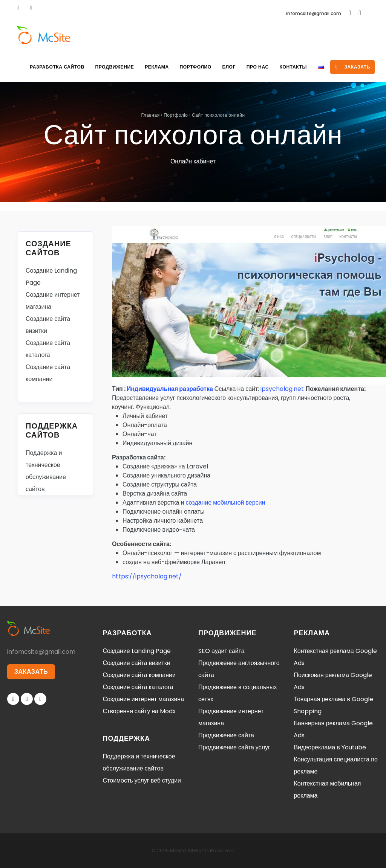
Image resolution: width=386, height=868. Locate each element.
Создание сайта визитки (137, 663)
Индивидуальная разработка (170, 389)
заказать (353, 67)
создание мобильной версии (225, 503)
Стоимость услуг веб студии (142, 780)
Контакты (293, 67)
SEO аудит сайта (221, 651)
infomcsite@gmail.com (314, 13)
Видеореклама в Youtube (330, 747)
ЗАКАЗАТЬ (31, 672)
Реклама (155, 67)
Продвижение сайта (226, 735)
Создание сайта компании (139, 675)
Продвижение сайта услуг (234, 747)
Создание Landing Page (137, 651)
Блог (227, 67)
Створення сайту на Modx (139, 711)
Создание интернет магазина (144, 699)
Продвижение (112, 67)
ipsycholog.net (282, 389)
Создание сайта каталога (138, 687)
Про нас (257, 67)
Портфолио (194, 67)
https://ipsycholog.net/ (147, 576)
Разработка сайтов (55, 67)
